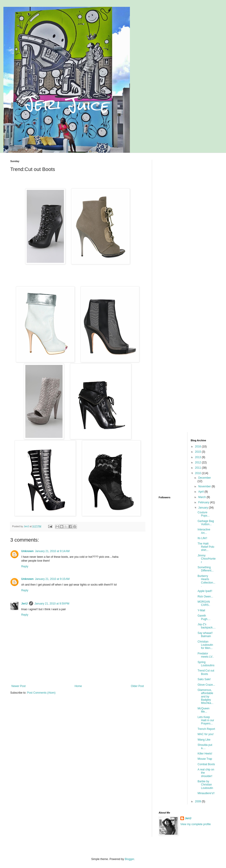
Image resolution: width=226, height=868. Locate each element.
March (202, 497)
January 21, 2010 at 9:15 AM (52, 579)
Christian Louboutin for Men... (205, 645)
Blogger (129, 859)
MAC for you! (205, 734)
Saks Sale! (204, 679)
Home (78, 686)
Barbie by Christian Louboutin (205, 785)
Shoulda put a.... (205, 747)
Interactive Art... (204, 531)
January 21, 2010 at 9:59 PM (52, 604)
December (204, 478)
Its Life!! (202, 538)
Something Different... (205, 569)
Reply (25, 566)
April (201, 492)
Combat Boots (206, 764)
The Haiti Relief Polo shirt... (206, 547)
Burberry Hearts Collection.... (206, 581)
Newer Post (18, 686)
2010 (198, 473)
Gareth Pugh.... (204, 617)
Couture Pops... (203, 514)
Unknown (27, 551)
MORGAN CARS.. (204, 603)
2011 (198, 468)
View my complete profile (196, 824)
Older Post (137, 686)
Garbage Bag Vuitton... (206, 523)
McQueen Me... (203, 710)
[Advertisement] (187, 188)
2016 (198, 447)
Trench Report (206, 729)
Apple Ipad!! (205, 591)
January (203, 508)
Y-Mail (201, 610)
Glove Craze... (206, 685)
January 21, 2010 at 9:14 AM (52, 551)
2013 (198, 457)
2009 (198, 801)
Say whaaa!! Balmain (205, 635)
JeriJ (24, 604)
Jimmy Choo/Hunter (206, 559)
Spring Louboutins (206, 664)
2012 (198, 462)
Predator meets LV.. (205, 655)
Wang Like (204, 740)
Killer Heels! (205, 754)
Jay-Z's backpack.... (206, 626)
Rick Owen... (205, 597)
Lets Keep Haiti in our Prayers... (206, 720)
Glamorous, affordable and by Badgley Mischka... (205, 697)
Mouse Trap (205, 759)
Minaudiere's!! (206, 793)
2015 (198, 452)
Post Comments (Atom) (41, 693)
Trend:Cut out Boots (206, 672)
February (204, 502)
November (205, 486)
